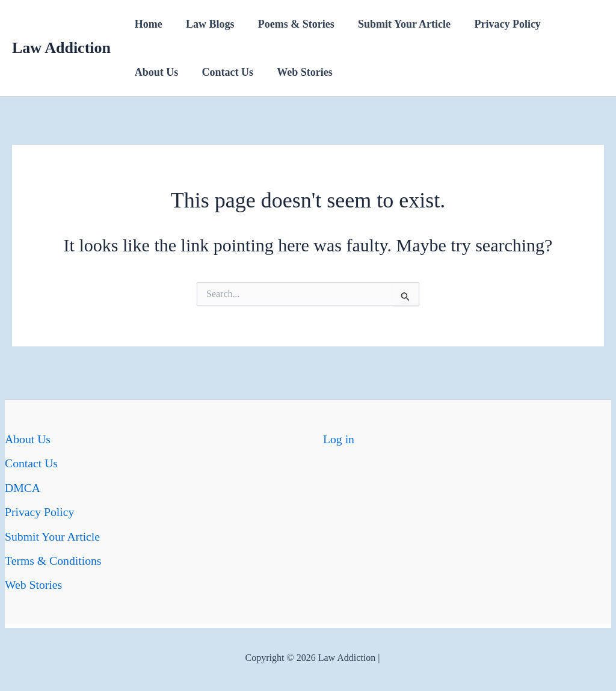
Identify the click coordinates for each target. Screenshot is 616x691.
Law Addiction (61, 48)
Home (147, 24)
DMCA (23, 487)
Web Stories (300, 72)
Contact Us (225, 72)
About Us (156, 72)
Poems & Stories (291, 24)
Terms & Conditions (54, 559)
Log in (339, 439)
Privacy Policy (499, 24)
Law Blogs (207, 24)
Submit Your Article (397, 24)
